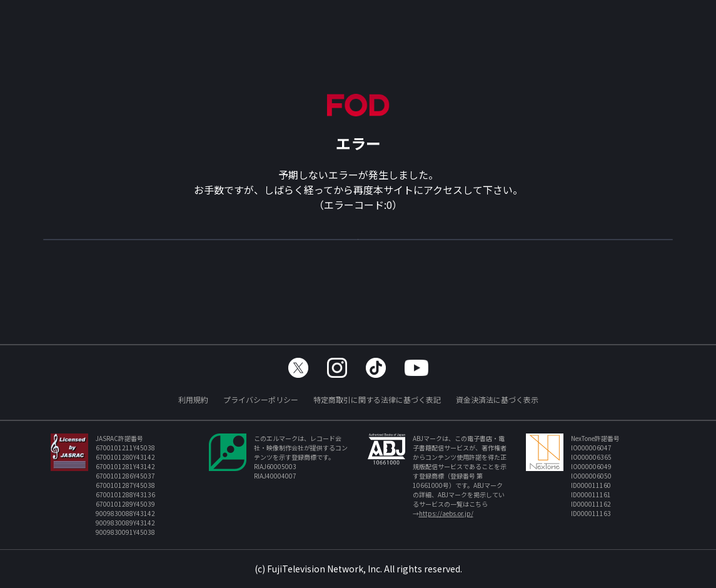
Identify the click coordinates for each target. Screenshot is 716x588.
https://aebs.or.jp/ (446, 513)
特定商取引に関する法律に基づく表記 (377, 399)
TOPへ (358, 245)
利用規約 (193, 399)
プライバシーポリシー (261, 399)
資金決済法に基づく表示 (497, 399)
